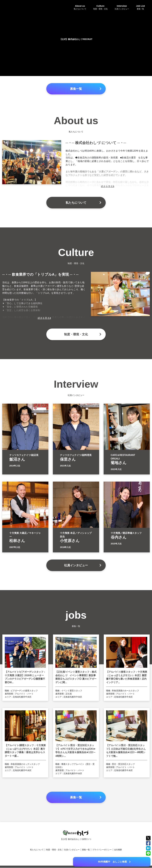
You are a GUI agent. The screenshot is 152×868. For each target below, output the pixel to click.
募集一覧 (86, 850)
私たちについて (37, 850)
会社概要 (118, 850)
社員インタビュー (72, 850)
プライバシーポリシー (102, 850)
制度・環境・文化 (54, 850)
